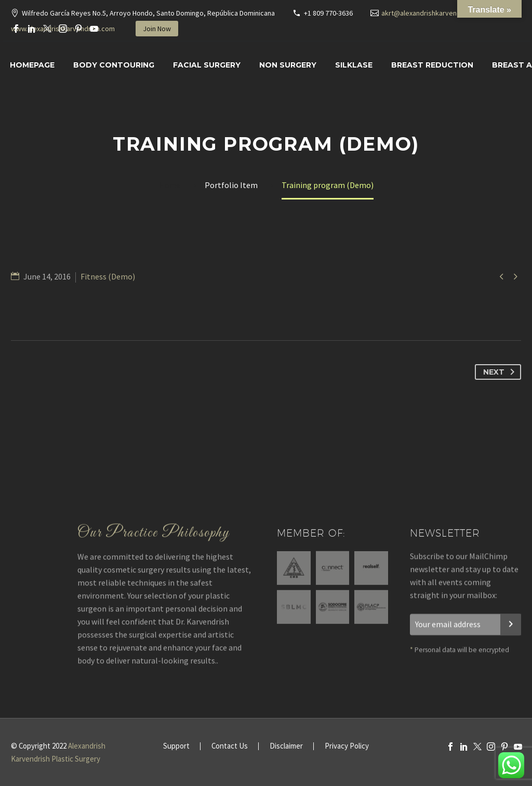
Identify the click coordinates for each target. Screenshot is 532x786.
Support (176, 746)
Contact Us (230, 746)
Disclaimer (286, 746)
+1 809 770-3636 (328, 13)
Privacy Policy (347, 746)
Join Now (157, 29)
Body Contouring (114, 65)
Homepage (32, 65)
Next (501, 372)
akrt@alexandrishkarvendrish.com (434, 13)
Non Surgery (288, 65)
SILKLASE (354, 65)
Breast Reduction (432, 65)
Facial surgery (207, 65)
